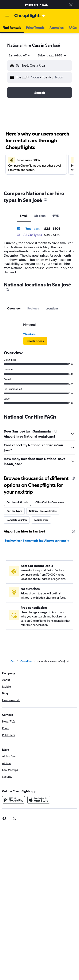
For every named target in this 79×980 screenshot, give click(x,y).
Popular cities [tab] (41, 520)
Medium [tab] (40, 216)
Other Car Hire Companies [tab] (50, 502)
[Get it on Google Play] (13, 800)
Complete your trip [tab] (17, 520)
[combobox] (20, 55)
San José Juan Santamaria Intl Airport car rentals (37, 541)
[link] (35, 341)
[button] (71, 5)
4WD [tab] (56, 216)
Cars (13, 661)
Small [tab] (24, 216)
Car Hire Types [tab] (14, 511)
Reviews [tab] (33, 308)
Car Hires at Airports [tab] (17, 502)
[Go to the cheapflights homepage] (30, 16)
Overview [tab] (14, 308)
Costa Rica (26, 661)
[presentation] (46, 200)
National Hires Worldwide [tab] (43, 511)
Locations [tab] (52, 308)
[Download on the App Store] (39, 800)
